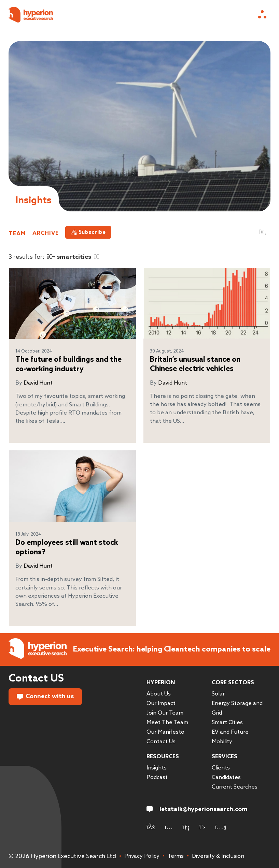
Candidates (226, 777)
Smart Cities (227, 723)
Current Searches (235, 787)
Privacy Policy (142, 856)
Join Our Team (165, 713)
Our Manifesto (165, 732)
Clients (221, 768)
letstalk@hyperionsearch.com (197, 809)
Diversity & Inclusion (218, 856)
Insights (157, 768)
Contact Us (161, 742)
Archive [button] (46, 233)
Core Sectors (233, 683)
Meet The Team (167, 723)
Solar (218, 694)
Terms (176, 856)
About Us (159, 694)
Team (17, 233)
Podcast (157, 777)
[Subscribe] (88, 232)
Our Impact (161, 704)
